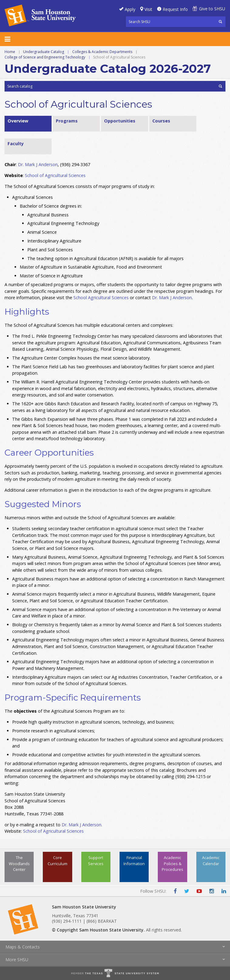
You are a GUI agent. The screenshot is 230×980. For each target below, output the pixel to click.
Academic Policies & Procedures (172, 863)
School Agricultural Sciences (101, 298)
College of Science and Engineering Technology (45, 57)
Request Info (175, 9)
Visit (148, 9)
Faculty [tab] (16, 144)
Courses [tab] (161, 121)
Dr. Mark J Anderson (38, 164)
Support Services (96, 860)
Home (10, 52)
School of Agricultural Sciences (55, 175)
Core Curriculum (57, 860)
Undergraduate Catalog (44, 52)
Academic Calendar (211, 860)
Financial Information (134, 860)
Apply (130, 9)
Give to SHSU (212, 9)
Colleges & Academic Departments (102, 52)
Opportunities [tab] (120, 121)
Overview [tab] (18, 121)
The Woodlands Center (19, 863)
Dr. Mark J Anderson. (82, 825)
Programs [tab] (67, 121)
